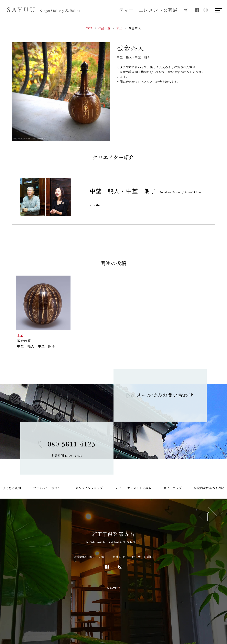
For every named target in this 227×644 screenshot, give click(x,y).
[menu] (218, 10)
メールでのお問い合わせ (160, 395)
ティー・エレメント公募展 (148, 10)
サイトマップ (173, 488)
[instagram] (206, 10)
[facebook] (197, 10)
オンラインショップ (89, 488)
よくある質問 (12, 488)
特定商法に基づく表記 (209, 488)
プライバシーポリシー (48, 488)
